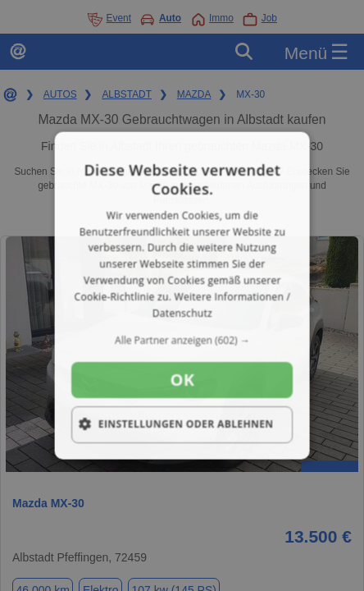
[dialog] (182, 296)
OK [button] (182, 380)
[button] (182, 341)
